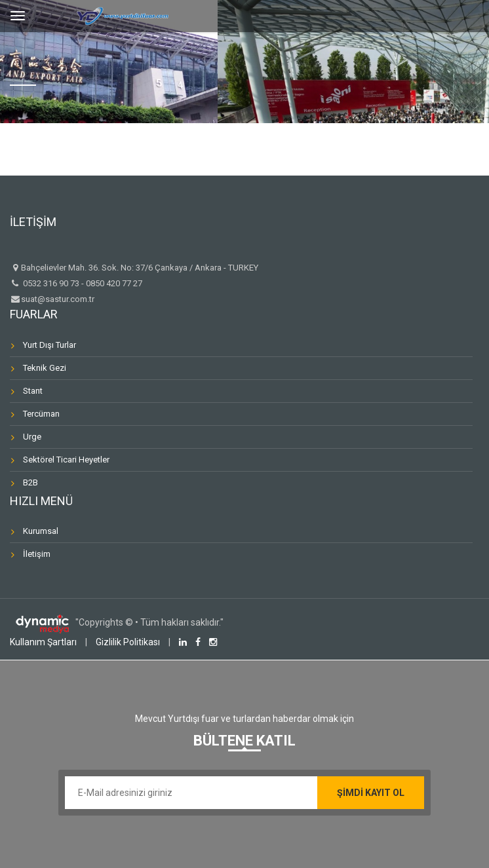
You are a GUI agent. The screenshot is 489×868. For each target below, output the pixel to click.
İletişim (37, 554)
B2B (30, 482)
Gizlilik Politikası (128, 642)
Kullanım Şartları (43, 642)
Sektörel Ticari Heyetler (66, 460)
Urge (32, 437)
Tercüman (41, 414)
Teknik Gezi (45, 368)
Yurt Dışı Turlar (49, 345)
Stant (33, 391)
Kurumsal (41, 531)
